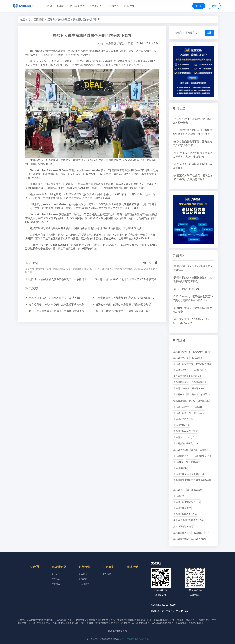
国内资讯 (83, 579)
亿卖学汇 (25, 19)
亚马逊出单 (197, 358)
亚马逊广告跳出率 (200, 450)
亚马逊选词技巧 (181, 468)
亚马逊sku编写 (193, 462)
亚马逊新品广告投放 (183, 419)
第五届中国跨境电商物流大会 (187, 376)
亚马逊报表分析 (195, 490)
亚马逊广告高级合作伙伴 (185, 514)
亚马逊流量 (203, 401)
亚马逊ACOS (198, 388)
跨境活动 (129, 6)
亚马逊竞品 (179, 496)
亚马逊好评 (193, 395)
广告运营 (56, 579)
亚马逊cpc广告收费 (202, 352)
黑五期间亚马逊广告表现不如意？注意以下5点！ (56, 298)
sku (197, 444)
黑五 (28, 263)
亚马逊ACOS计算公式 (184, 437)
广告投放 (56, 584)
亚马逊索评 (197, 407)
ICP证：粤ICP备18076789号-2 (134, 639)
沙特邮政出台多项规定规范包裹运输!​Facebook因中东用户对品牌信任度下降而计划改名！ (125, 298)
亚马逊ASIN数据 (181, 388)
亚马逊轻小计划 (181, 539)
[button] (77, 6)
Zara (207, 533)
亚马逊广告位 (180, 413)
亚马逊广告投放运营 (183, 364)
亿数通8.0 (206, 395)
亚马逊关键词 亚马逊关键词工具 (189, 474)
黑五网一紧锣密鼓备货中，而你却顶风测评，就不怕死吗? (125, 311)
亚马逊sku (178, 462)
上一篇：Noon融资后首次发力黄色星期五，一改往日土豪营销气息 (62, 279)
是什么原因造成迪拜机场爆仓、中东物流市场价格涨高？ (59, 311)
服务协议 (112, 631)
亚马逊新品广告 (199, 370)
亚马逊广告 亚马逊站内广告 (187, 502)
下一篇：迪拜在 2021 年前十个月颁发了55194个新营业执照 (128, 279)
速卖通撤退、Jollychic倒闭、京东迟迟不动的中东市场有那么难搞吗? (59, 304)
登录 (214, 6)
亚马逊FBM (179, 395)
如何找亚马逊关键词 (183, 526)
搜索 (209, 32)
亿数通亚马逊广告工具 (184, 401)
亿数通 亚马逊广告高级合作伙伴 (189, 520)
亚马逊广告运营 (181, 407)
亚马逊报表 (179, 490)
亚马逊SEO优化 (181, 450)
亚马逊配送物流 (203, 364)
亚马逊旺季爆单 (181, 382)
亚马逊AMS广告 (181, 358)
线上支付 (198, 533)
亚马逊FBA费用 (199, 539)
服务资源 (107, 574)
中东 (35, 263)
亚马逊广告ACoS (182, 425)
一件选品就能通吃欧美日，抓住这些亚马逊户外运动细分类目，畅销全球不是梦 (193, 134)
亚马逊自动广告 (199, 382)
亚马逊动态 (84, 584)
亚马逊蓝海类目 (181, 370)
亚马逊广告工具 (197, 413)
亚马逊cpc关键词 (182, 352)
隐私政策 (123, 631)
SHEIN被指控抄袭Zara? (187, 289)
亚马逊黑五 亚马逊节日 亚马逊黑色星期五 (192, 482)
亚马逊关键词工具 (182, 533)
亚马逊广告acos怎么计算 (185, 431)
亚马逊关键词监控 (182, 508)
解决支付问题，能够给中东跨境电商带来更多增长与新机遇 (125, 304)
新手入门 (56, 574)
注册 (199, 6)
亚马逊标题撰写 (181, 456)
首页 (50, 6)
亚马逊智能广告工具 (183, 444)
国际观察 (39, 19)
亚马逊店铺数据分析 (201, 456)
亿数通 (61, 6)
